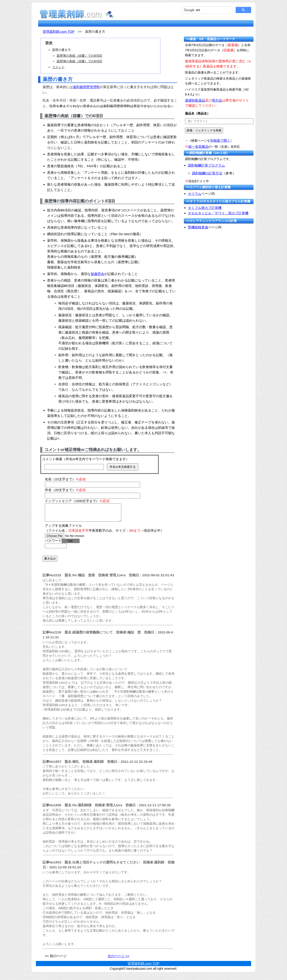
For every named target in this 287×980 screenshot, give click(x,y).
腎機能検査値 (198, 227)
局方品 (217, 100)
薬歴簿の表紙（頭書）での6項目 (79, 56)
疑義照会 (98, 274)
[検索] (207, 10)
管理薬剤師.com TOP (59, 31)
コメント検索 (52, 459)
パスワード (62, 544)
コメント (58, 67)
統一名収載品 (198, 146)
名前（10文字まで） (65, 479)
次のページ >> (118, 959)
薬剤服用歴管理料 (86, 87)
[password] (56, 549)
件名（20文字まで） (65, 490)
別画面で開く (220, 140)
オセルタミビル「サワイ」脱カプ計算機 (218, 213)
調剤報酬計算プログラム (206, 165)
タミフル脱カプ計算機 (205, 208)
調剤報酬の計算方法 (207, 173)
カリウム (195, 194)
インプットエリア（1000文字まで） (77, 501)
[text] (219, 121)
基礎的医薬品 (195, 100)
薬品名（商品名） (198, 113)
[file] (73, 539)
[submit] (204, 130)
